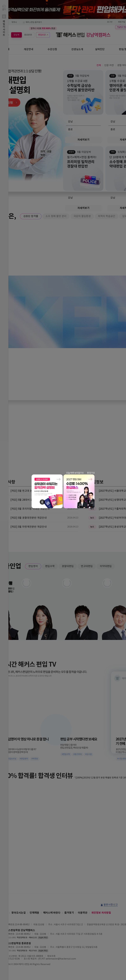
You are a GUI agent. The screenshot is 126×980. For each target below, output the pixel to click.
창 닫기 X (91, 473)
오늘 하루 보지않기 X (75, 473)
